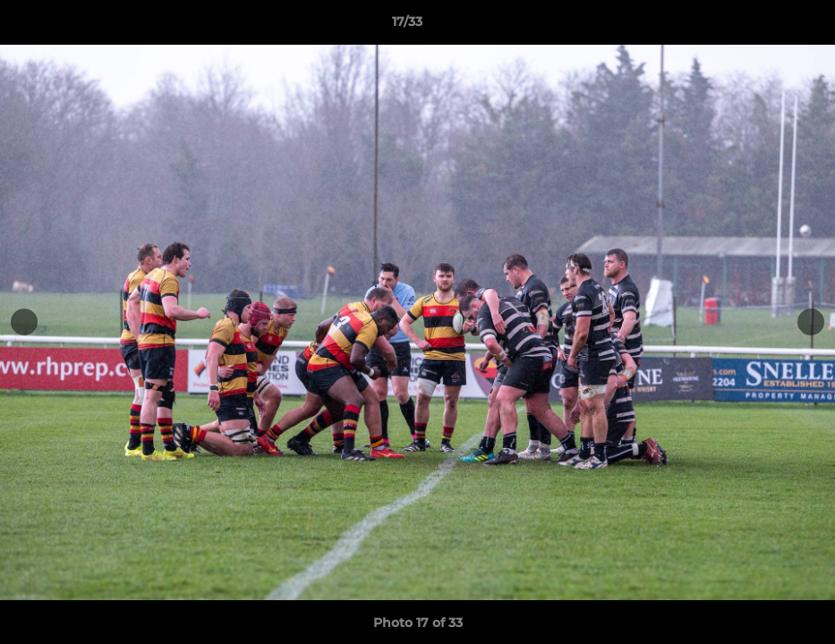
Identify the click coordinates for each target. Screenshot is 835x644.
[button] (760, 26)
